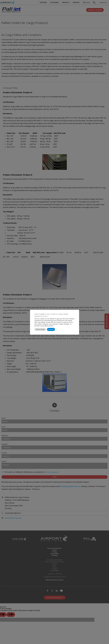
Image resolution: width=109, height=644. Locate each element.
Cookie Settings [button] (40, 329)
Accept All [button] (51, 329)
